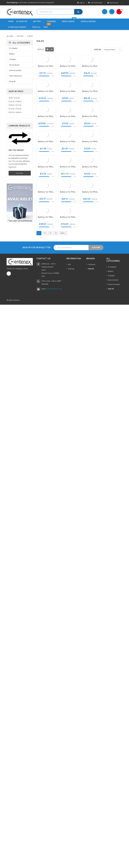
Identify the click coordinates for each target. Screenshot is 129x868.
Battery (38, 21)
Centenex (92, 254)
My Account (114, 3)
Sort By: (98, 50)
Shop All (36, 27)
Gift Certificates (95, 3)
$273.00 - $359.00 (15, 109)
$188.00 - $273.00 (15, 105)
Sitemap (71, 258)
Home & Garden (90, 21)
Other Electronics (19, 27)
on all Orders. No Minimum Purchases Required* (30, 2)
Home (11, 21)
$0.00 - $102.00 (14, 98)
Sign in (81, 3)
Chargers (53, 21)
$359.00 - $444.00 (15, 112)
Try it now (20, 173)
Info (47, 26)
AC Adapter (23, 21)
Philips (30, 36)
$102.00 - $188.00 (15, 101)
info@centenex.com (54, 278)
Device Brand (70, 21)
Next (64, 183)
